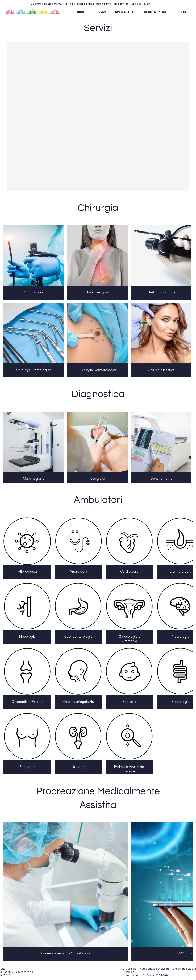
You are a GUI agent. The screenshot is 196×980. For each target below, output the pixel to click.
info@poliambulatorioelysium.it (93, 4)
